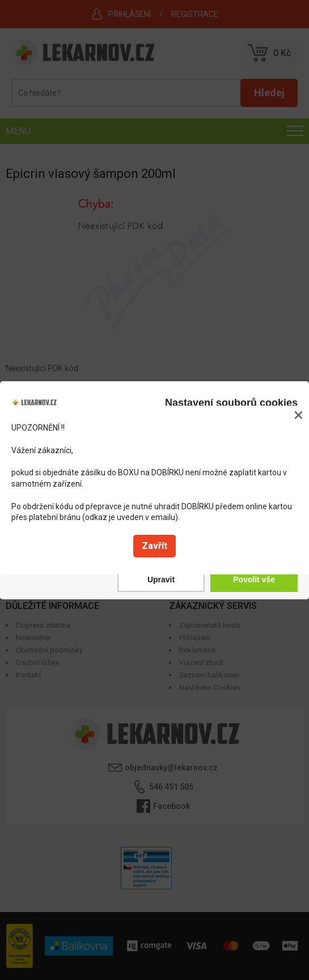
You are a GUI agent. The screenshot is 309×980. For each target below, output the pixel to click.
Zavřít (154, 546)
